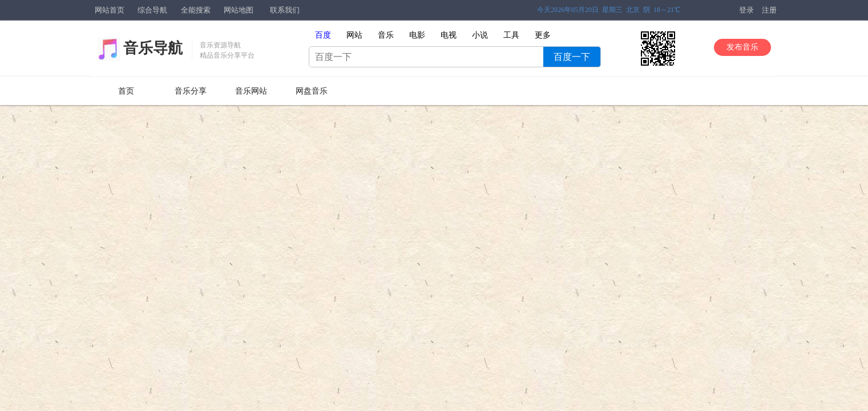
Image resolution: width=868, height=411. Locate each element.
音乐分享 (191, 91)
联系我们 (285, 10)
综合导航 (152, 10)
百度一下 (572, 57)
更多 (543, 35)
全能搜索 (196, 10)
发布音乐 (742, 47)
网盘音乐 (312, 91)
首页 (126, 91)
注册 (769, 10)
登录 (746, 10)
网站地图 (239, 10)
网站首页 (110, 10)
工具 (511, 35)
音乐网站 (251, 91)
